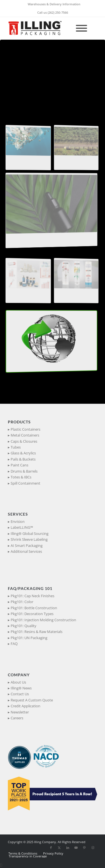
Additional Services (26, 551)
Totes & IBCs (21, 477)
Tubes (16, 447)
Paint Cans (19, 465)
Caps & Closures (24, 441)
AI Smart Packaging (27, 546)
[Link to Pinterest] (85, 848)
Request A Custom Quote (32, 700)
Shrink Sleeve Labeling (29, 539)
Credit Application (25, 706)
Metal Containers (25, 435)
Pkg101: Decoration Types (32, 614)
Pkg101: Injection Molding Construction (43, 620)
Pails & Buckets (23, 459)
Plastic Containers (25, 429)
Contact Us (20, 694)
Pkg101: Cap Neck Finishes (32, 596)
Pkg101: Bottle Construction (34, 608)
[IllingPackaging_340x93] (44, 28)
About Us (18, 682)
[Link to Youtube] (76, 848)
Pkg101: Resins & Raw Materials (37, 632)
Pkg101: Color (22, 602)
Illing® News (21, 688)
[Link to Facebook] (51, 848)
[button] (24, 148)
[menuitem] (54, 4)
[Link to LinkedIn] (68, 848)
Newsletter (20, 712)
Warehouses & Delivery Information (54, 4)
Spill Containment (25, 483)
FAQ (14, 644)
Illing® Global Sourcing (30, 533)
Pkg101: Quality (24, 626)
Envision (18, 521)
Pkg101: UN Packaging (29, 638)
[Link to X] (59, 848)
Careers (17, 718)
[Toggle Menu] (81, 28)
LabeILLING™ (22, 527)
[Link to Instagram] (93, 848)
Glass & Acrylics (23, 453)
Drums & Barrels (24, 471)
